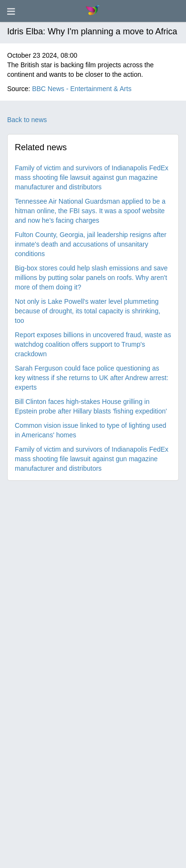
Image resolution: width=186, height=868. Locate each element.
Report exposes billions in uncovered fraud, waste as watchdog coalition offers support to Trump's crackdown (93, 344)
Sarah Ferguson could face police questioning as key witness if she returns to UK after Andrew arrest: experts (92, 378)
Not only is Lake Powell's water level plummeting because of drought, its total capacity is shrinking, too (88, 311)
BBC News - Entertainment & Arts (82, 89)
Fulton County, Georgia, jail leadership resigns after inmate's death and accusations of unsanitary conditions (91, 244)
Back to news (27, 120)
